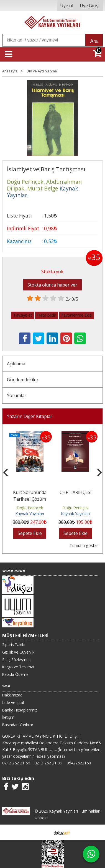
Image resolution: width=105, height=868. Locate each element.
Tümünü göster (84, 545)
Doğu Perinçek (30, 508)
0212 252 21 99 (48, 763)
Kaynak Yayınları (30, 514)
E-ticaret (44, 832)
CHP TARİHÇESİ (75, 492)
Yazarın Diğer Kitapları (30, 416)
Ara (94, 41)
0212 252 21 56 (16, 763)
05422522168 (79, 763)
